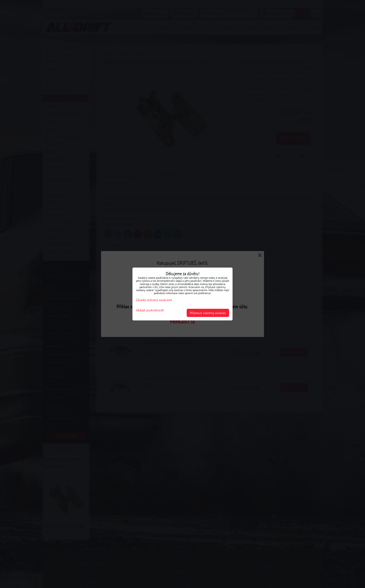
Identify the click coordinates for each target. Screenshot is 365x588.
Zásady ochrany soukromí (154, 300)
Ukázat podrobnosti (150, 310)
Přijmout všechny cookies (208, 313)
